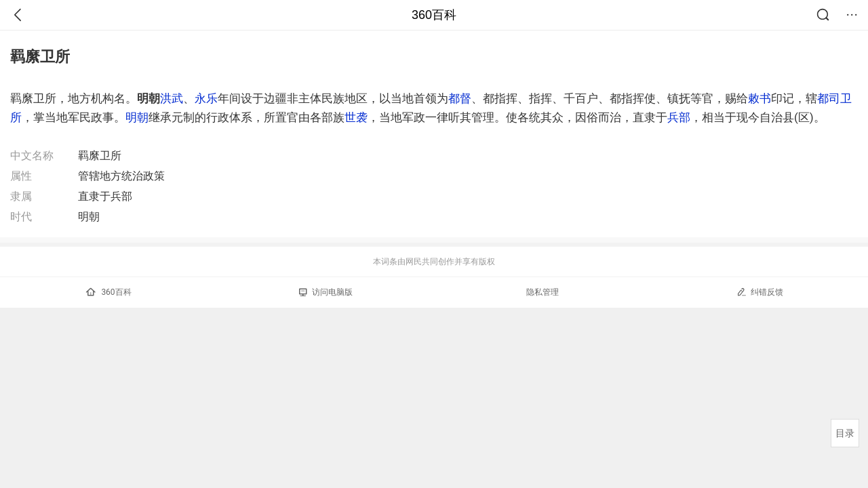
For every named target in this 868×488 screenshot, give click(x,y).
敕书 (759, 98)
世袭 (356, 117)
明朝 (137, 117)
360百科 (434, 15)
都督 (460, 98)
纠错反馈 (760, 292)
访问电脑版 (326, 292)
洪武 (172, 98)
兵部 (679, 117)
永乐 (206, 98)
